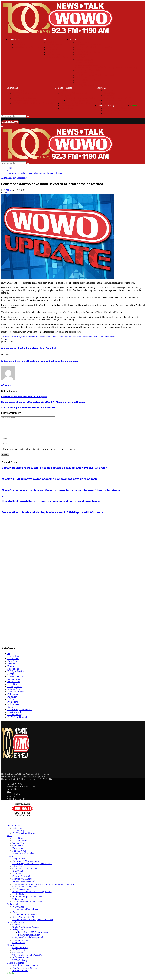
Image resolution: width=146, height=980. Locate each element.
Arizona (5, 337)
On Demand (12, 88)
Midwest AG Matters (85, 62)
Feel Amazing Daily (85, 72)
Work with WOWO (112, 101)
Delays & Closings (106, 106)
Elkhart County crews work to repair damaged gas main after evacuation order (54, 471)
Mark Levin (81, 57)
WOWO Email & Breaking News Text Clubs (33, 103)
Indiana (82, 337)
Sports (10, 710)
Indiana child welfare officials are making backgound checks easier (40, 361)
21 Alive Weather (54, 44)
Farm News (52, 52)
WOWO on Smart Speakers (27, 47)
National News (53, 55)
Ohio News (52, 50)
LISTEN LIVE (15, 39)
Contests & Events (63, 88)
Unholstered (81, 83)
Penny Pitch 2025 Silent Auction (81, 98)
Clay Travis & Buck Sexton (88, 52)
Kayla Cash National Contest (74, 93)
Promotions (13, 705)
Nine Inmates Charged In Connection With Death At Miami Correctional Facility (43, 402)
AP (3, 178)
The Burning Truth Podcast (20, 713)
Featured (11, 667)
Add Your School (111, 113)
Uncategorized (14, 715)
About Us (102, 88)
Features (11, 670)
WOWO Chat (109, 93)
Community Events (69, 106)
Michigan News (15, 690)
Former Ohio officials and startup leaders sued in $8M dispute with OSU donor (53, 516)
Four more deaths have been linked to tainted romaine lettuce (51, 337)
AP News (8, 190)
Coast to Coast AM (84, 60)
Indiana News (53, 47)
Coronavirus (13, 659)
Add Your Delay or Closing (116, 111)
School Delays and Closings (116, 108)
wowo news (105, 337)
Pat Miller (12, 700)
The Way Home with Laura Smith (91, 85)
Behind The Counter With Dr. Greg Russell (95, 75)
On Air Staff (109, 95)
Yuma (113, 337)
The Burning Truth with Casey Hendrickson (95, 47)
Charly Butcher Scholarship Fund (76, 103)
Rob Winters (13, 708)
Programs (74, 39)
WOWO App (20, 44)
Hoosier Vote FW (15, 680)
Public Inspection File (17, 803)
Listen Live (19, 42)
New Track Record (16, 695)
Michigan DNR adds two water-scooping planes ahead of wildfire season (49, 482)
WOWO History (111, 103)
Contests (64, 90)
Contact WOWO (111, 90)
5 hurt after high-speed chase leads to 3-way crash (28, 407)
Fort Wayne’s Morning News (89, 44)
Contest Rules (67, 108)
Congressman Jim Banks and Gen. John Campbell (29, 348)
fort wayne (18, 337)
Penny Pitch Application (77, 101)
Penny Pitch (66, 95)
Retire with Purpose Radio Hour (90, 80)
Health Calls (81, 78)
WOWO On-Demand (17, 721)
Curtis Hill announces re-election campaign (24, 397)
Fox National (13, 672)
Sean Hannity (82, 55)
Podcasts (16, 95)
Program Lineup (83, 42)
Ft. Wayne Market (16, 675)
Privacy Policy (13, 797)
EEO (9, 795)
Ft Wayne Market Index (57, 57)
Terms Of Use (13, 800)
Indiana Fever (14, 682)
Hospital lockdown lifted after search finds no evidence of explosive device (51, 504)
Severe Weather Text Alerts (25, 101)
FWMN (11, 677)
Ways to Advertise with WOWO (118, 98)
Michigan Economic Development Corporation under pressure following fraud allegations (61, 493)
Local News (52, 42)
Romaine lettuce (93, 337)
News (43, 39)
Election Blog (14, 662)
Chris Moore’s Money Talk (88, 70)
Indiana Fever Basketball (87, 65)
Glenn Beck (81, 50)
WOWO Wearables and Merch (26, 93)
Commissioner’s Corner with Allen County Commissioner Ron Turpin (107, 67)
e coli (11, 337)
